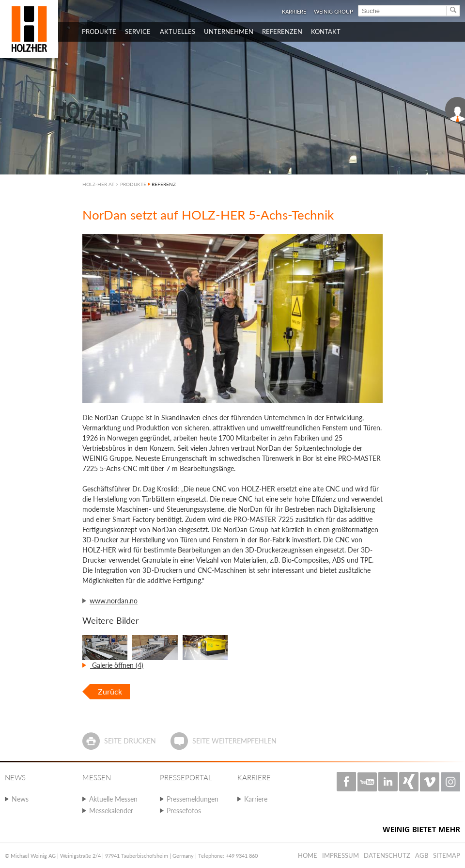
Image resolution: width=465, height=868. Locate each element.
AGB (422, 855)
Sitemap (447, 855)
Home (308, 855)
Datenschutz (387, 855)
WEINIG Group (333, 11)
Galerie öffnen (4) (117, 665)
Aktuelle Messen (113, 799)
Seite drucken (130, 741)
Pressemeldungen (193, 799)
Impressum (341, 855)
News (20, 799)
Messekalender (111, 811)
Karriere (294, 11)
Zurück (110, 691)
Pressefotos (184, 811)
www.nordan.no (114, 601)
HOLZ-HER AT (98, 184)
